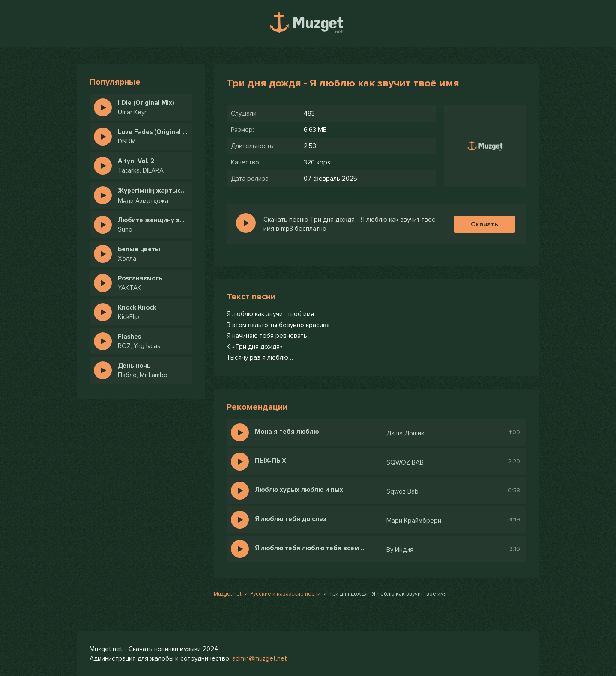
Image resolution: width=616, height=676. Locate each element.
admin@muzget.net (260, 658)
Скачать (484, 224)
